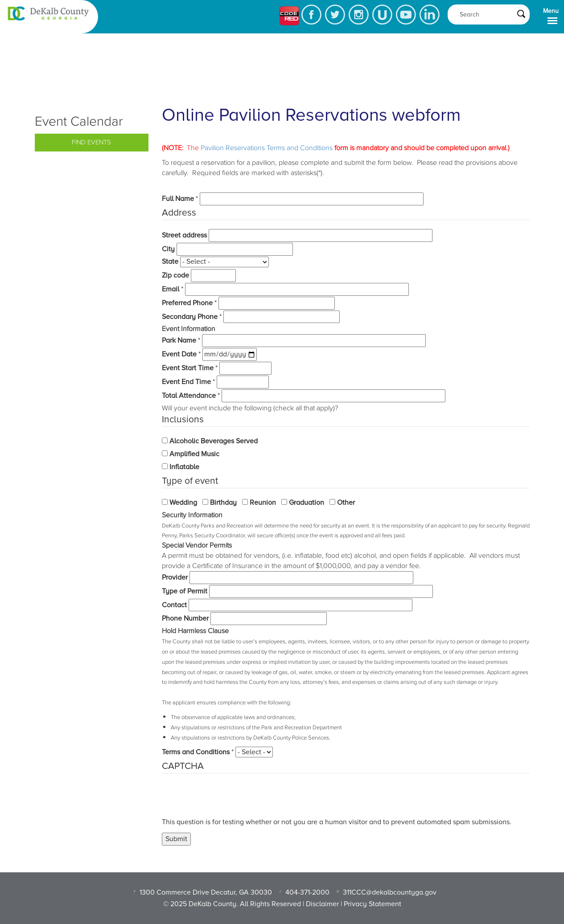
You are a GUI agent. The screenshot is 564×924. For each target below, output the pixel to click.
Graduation (307, 503)
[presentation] (230, 800)
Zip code (175, 275)
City (168, 249)
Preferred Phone (187, 303)
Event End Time (186, 382)
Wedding (183, 503)
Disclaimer (322, 904)
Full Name (178, 199)
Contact (174, 605)
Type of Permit (185, 591)
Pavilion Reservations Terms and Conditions (267, 148)
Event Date (179, 354)
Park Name (179, 340)
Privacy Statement (373, 904)
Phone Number (185, 618)
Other (346, 503)
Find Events (91, 142)
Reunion (263, 503)
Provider (175, 577)
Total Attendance (189, 396)
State (170, 262)
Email (171, 289)
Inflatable (184, 467)
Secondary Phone (190, 317)
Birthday (223, 503)
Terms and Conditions (196, 752)
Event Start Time (188, 368)
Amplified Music (194, 454)
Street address (184, 235)
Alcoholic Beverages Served (214, 441)
